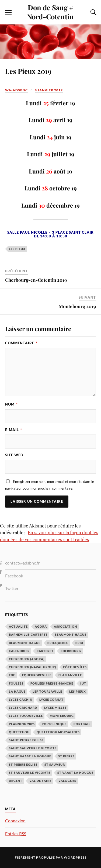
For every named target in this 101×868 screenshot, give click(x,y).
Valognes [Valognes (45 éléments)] (67, 781)
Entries (16, 833)
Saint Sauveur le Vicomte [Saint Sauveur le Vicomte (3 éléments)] (33, 748)
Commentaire (21, 343)
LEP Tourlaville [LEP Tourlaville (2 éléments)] (47, 691)
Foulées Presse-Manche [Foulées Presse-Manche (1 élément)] (52, 683)
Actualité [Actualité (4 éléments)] (18, 626)
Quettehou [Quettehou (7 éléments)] (19, 732)
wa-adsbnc (16, 90)
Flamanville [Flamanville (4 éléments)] (70, 675)
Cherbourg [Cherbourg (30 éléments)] (71, 651)
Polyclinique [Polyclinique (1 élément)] (54, 724)
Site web (14, 455)
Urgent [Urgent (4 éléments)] (16, 781)
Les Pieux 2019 (28, 71)
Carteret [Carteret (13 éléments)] (45, 651)
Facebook (14, 576)
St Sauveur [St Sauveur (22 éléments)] (55, 764)
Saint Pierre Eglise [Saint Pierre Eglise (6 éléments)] (26, 740)
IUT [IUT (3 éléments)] (83, 683)
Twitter (12, 588)
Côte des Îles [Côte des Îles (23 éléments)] (75, 667)
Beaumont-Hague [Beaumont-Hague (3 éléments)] (71, 634)
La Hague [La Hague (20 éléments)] (17, 691)
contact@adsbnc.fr (22, 563)
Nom (11, 404)
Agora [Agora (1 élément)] (41, 626)
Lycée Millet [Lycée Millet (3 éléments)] (55, 708)
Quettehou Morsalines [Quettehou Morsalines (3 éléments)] (58, 732)
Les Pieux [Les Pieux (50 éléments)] (78, 691)
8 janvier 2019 (49, 90)
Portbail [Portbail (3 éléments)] (82, 724)
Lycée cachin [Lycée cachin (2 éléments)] (21, 699)
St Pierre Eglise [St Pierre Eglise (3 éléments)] (23, 764)
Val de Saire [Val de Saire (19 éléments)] (40, 781)
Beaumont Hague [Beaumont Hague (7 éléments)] (25, 643)
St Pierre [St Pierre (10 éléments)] (66, 756)
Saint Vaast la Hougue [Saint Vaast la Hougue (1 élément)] (30, 756)
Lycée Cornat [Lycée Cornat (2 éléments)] (51, 699)
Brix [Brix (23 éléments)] (79, 643)
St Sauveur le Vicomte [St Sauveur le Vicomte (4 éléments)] (30, 773)
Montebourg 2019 (77, 306)
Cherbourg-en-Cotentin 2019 (36, 280)
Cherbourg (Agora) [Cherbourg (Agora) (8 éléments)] (27, 659)
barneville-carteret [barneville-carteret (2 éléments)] (28, 634)
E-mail (14, 430)
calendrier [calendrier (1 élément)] (19, 651)
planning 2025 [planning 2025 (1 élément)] (22, 724)
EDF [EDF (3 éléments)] (12, 675)
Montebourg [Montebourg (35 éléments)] (62, 716)
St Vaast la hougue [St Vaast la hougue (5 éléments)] (75, 773)
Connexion (15, 821)
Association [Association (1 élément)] (65, 626)
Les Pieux (17, 249)
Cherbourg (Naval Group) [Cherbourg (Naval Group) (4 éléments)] (32, 667)
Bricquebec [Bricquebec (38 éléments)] (58, 643)
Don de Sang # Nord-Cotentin (50, 12)
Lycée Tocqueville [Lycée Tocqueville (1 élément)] (26, 716)
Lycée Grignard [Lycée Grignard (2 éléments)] (23, 708)
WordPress (75, 857)
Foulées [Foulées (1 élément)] (16, 683)
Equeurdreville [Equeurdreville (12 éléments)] (37, 675)
